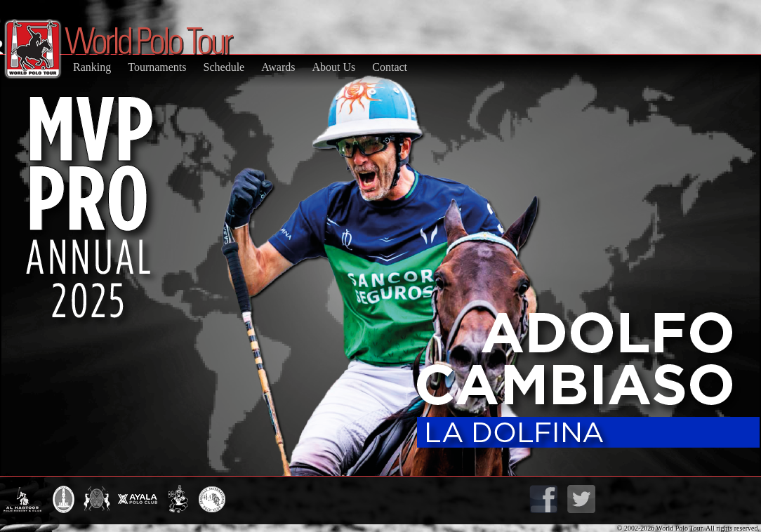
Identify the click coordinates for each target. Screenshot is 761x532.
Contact (390, 67)
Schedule (224, 67)
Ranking (92, 67)
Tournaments (157, 67)
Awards (278, 67)
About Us (333, 67)
